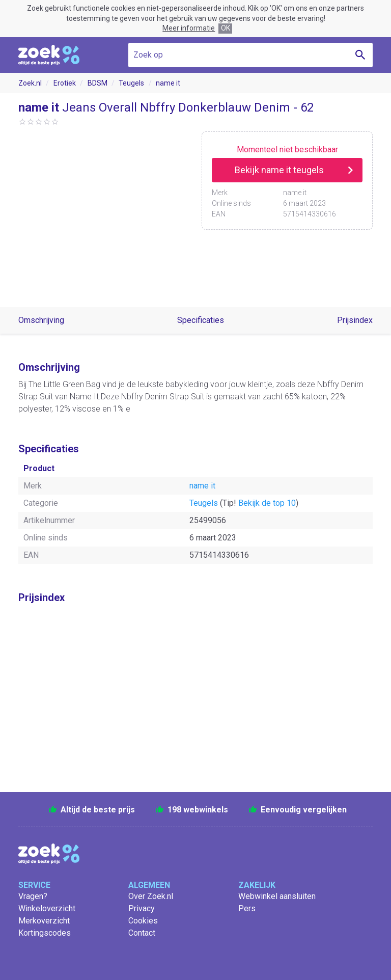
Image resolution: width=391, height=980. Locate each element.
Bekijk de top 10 (267, 503)
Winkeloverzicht (47, 908)
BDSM (97, 83)
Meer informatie (189, 28)
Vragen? (33, 896)
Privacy (142, 908)
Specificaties (201, 320)
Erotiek (65, 83)
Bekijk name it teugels (279, 170)
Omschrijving (41, 320)
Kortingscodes (45, 933)
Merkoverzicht (44, 921)
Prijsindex (355, 320)
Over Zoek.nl (151, 896)
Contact (142, 933)
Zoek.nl (30, 83)
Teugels (131, 83)
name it (168, 83)
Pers (247, 908)
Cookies (143, 921)
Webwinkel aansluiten (277, 896)
